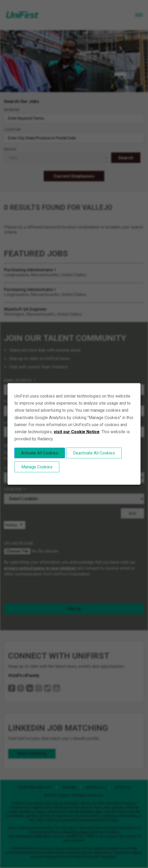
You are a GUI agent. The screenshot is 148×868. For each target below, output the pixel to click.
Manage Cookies (37, 467)
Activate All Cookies (40, 453)
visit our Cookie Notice (77, 432)
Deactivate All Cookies (94, 453)
